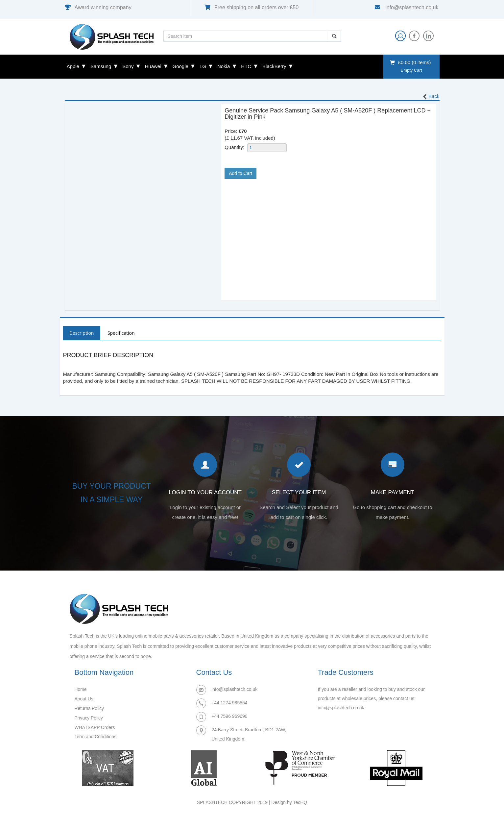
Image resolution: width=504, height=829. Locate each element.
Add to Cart (240, 173)
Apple (73, 66)
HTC (246, 66)
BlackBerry (274, 66)
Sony (128, 66)
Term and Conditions (96, 736)
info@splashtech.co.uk (411, 7)
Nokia (224, 66)
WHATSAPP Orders (95, 726)
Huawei (153, 66)
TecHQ (300, 803)
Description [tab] (82, 333)
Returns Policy (89, 708)
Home (81, 690)
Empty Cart (411, 70)
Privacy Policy (89, 717)
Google (180, 66)
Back (431, 97)
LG (203, 66)
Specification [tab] (122, 333)
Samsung (101, 66)
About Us (84, 699)
